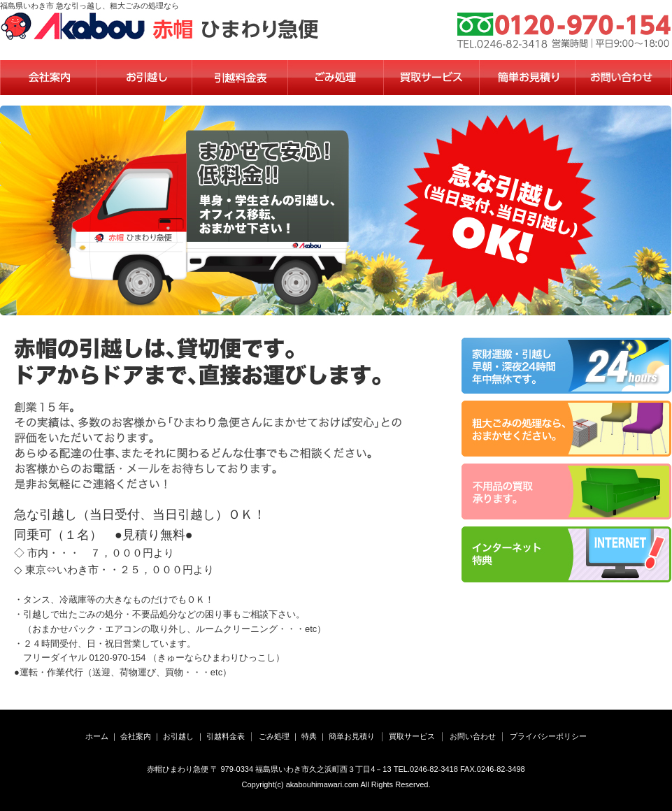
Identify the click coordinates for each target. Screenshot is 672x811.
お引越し (178, 736)
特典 (309, 736)
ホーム (97, 736)
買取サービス (412, 736)
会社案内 (136, 736)
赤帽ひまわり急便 (178, 769)
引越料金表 (226, 736)
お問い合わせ (473, 736)
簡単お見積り (352, 736)
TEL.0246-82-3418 (426, 769)
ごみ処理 (274, 736)
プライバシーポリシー (548, 736)
